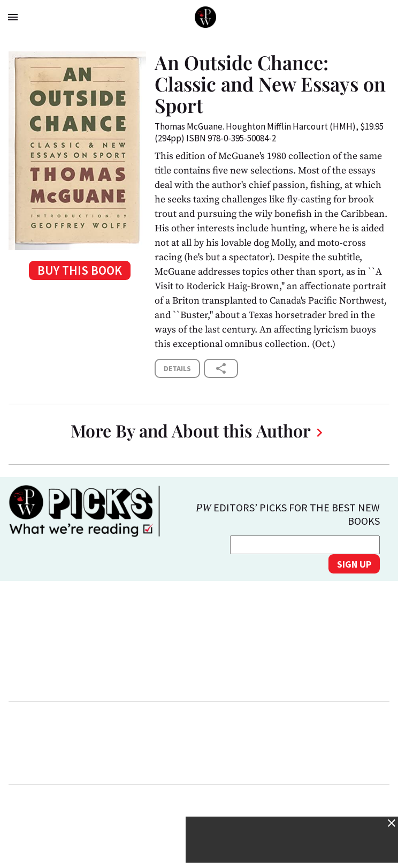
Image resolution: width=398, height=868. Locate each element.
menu (13, 17)
